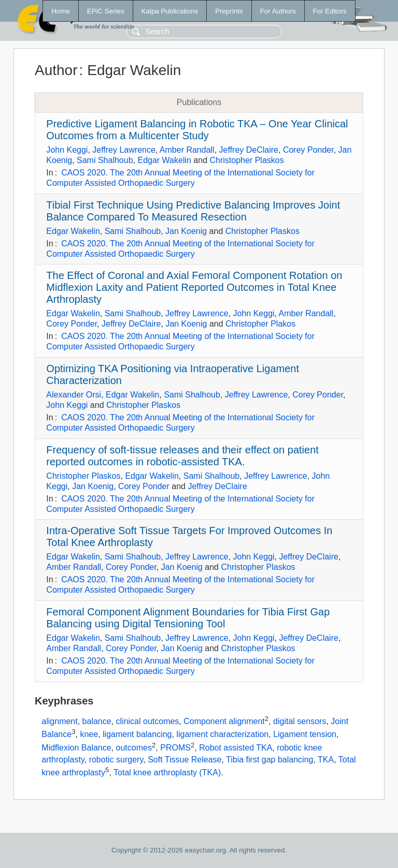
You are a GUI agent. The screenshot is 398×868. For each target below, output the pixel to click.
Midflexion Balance (76, 748)
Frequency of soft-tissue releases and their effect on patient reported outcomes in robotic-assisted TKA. (182, 456)
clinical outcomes (148, 721)
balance (97, 721)
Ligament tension (305, 735)
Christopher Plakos (260, 324)
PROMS (175, 748)
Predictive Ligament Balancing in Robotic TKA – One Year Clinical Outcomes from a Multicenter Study (197, 130)
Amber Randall (187, 150)
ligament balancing (137, 735)
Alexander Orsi (74, 395)
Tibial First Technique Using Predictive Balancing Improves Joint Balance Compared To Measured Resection (193, 211)
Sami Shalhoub (105, 160)
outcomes (134, 748)
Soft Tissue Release (184, 760)
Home (61, 11)
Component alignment (224, 721)
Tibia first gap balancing (269, 760)
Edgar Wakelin (164, 160)
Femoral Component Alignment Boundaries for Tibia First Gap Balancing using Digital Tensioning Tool (188, 618)
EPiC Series (106, 11)
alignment (59, 721)
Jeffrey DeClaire (249, 150)
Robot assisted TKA (236, 748)
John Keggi (67, 150)
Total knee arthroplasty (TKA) (167, 773)
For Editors (330, 11)
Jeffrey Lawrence (124, 150)
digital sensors (300, 721)
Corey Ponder (308, 150)
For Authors (278, 11)
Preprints (229, 11)
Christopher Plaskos (247, 160)
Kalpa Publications (170, 11)
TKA (326, 760)
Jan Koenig (186, 231)
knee (89, 735)
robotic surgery (116, 760)
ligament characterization (222, 735)
